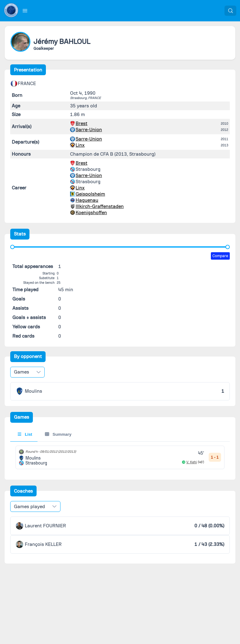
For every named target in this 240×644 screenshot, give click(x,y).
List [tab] (25, 434)
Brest (82, 123)
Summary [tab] (58, 434)
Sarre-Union (89, 130)
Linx (80, 145)
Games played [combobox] (29, 507)
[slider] (12, 247)
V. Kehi (192, 462)
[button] (25, 11)
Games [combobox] (22, 372)
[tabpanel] (120, 457)
